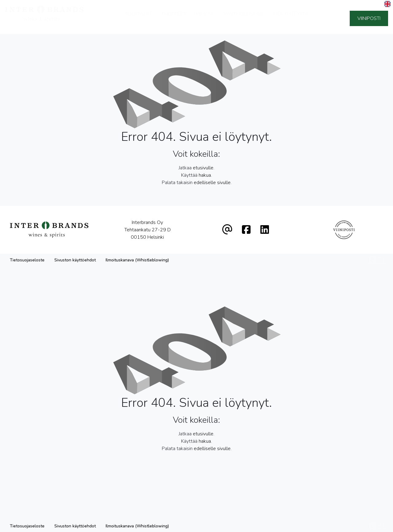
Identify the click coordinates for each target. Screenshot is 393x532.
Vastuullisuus (244, 18)
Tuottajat (138, 18)
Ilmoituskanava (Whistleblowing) (137, 260)
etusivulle (203, 168)
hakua (205, 175)
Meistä (205, 18)
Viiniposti (369, 18)
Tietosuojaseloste (27, 260)
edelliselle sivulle (212, 183)
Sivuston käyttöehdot (75, 260)
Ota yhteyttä (291, 18)
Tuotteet (174, 18)
